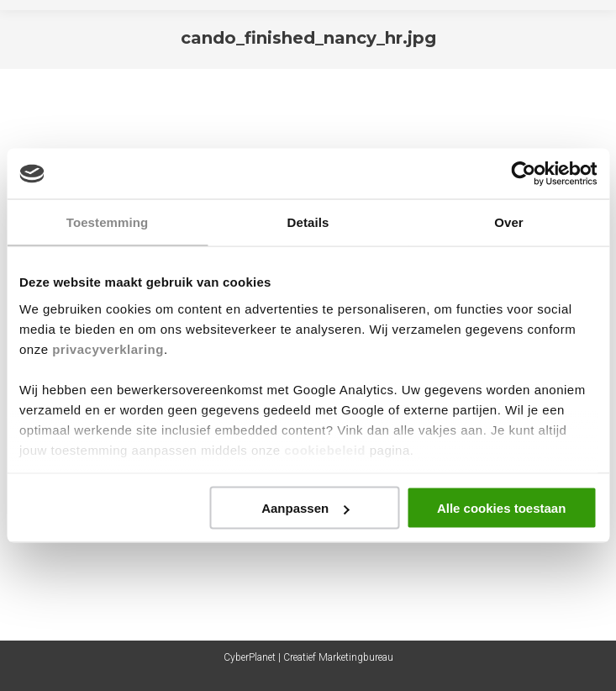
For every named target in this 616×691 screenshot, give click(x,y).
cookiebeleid (325, 449)
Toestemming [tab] (108, 222)
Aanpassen (305, 508)
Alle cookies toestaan (501, 508)
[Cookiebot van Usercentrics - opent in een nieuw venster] (523, 174)
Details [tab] (308, 222)
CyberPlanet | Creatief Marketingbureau (308, 657)
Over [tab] (509, 222)
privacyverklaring (108, 348)
